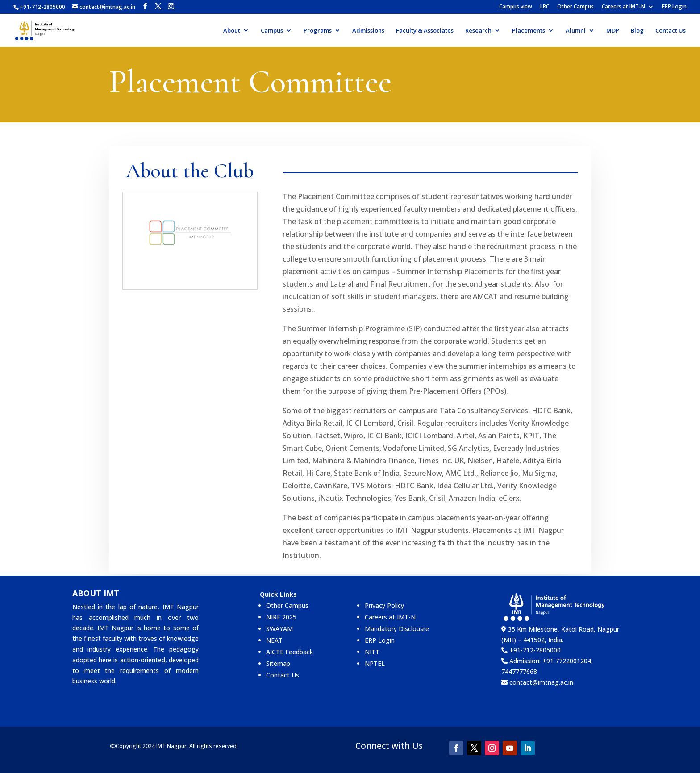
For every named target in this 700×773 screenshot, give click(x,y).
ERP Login (674, 7)
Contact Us (671, 31)
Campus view (516, 7)
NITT (372, 652)
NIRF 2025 (281, 617)
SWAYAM (279, 629)
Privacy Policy (384, 605)
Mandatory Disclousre (397, 629)
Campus (272, 31)
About (232, 31)
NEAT (274, 640)
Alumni (576, 31)
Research (478, 31)
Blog (637, 31)
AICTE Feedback (290, 652)
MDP (613, 31)
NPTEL (375, 663)
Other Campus (575, 7)
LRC (545, 7)
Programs (318, 31)
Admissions (368, 31)
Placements (529, 31)
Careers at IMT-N (623, 7)
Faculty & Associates (425, 31)
